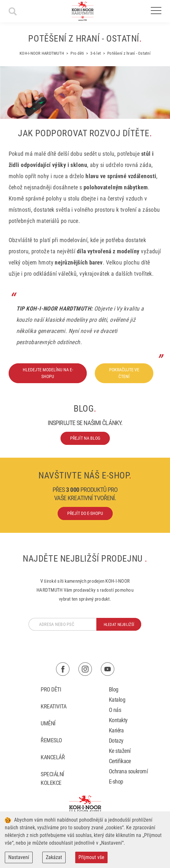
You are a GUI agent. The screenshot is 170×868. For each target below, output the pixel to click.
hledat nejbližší (119, 625)
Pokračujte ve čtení (124, 373)
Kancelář (53, 757)
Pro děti (77, 53)
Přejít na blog (85, 438)
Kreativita (53, 706)
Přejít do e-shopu (85, 513)
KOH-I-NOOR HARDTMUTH (42, 53)
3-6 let (96, 53)
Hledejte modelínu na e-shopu (48, 373)
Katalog (117, 700)
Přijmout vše (91, 857)
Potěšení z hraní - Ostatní (129, 53)
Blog (114, 689)
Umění (48, 723)
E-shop (116, 781)
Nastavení (19, 857)
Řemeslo (51, 740)
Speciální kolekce (52, 778)
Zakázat (54, 857)
